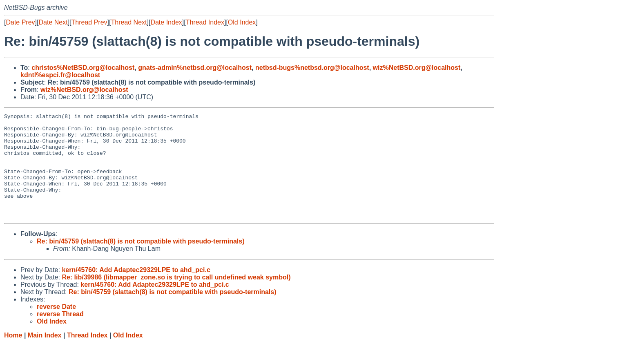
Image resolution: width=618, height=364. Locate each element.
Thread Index (205, 22)
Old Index (242, 22)
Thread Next (129, 22)
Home (13, 356)
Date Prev (20, 22)
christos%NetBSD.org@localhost (83, 68)
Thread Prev (89, 22)
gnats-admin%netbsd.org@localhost (195, 68)
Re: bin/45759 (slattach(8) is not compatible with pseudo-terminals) (141, 262)
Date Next (53, 22)
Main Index (45, 356)
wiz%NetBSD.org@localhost (417, 68)
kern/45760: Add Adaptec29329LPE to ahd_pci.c (136, 291)
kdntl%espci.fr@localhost (60, 75)
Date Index (166, 22)
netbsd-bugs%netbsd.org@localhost (312, 68)
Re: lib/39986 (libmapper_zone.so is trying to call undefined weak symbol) (176, 298)
